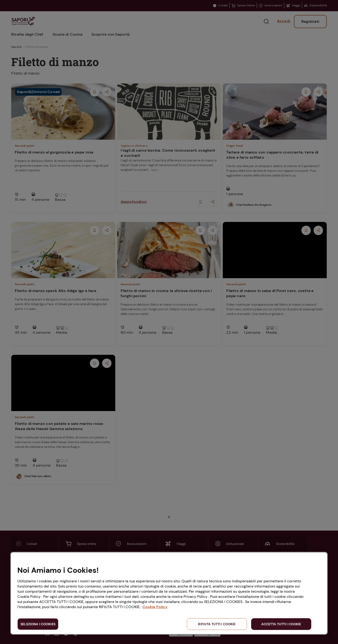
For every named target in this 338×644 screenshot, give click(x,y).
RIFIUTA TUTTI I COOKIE (217, 624)
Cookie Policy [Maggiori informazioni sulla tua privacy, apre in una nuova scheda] (155, 607)
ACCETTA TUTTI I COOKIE (281, 624)
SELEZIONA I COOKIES (38, 624)
